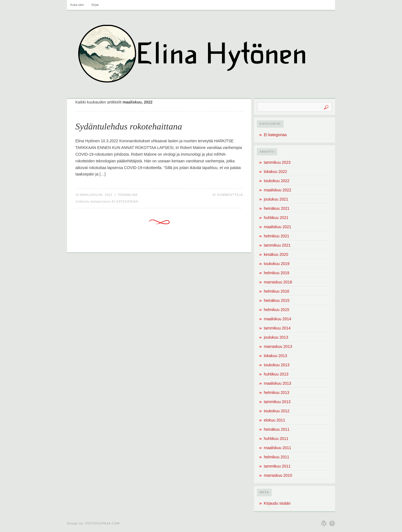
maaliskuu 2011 (277, 448)
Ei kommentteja (228, 195)
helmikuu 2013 (277, 393)
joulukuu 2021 (276, 199)
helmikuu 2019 (277, 273)
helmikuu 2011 (277, 457)
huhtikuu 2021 (276, 218)
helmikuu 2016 (277, 291)
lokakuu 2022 (275, 172)
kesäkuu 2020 (276, 254)
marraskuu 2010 (278, 475)
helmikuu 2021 (277, 236)
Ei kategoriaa (125, 201)
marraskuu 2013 (278, 346)
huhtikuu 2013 (276, 374)
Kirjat (95, 5)
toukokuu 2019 (277, 264)
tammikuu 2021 (277, 245)
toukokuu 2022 (277, 181)
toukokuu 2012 (277, 411)
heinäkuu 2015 (277, 300)
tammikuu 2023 (277, 162)
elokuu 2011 (274, 420)
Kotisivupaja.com (103, 523)
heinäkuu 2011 (277, 429)
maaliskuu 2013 (277, 383)
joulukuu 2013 (276, 337)
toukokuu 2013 (277, 365)
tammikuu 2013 (277, 402)
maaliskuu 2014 (277, 319)
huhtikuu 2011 (276, 439)
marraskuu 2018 (278, 282)
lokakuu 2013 (275, 356)
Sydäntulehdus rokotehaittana (129, 126)
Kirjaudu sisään (277, 503)
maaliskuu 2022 (277, 190)
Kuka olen (77, 5)
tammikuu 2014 (277, 328)
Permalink (128, 195)
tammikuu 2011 (277, 466)
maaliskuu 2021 (277, 227)
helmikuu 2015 (277, 310)
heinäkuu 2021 (277, 208)
